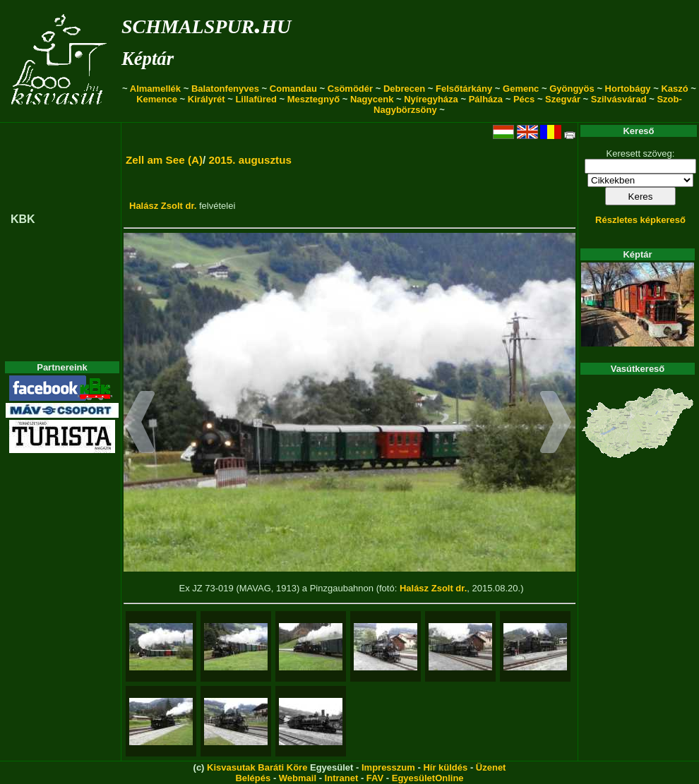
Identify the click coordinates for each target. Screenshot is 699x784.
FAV (375, 778)
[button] (139, 424)
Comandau (293, 89)
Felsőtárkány (464, 89)
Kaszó (674, 89)
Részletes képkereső (640, 220)
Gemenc (521, 89)
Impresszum (388, 767)
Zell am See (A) (164, 160)
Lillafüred (256, 99)
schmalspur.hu (206, 24)
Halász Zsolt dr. (163, 206)
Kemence (157, 99)
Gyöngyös (572, 89)
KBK (23, 219)
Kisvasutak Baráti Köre (257, 767)
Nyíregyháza (431, 99)
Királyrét (207, 99)
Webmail (298, 778)
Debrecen (404, 89)
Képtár (148, 59)
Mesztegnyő (313, 99)
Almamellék (155, 89)
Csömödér (350, 89)
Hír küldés (445, 767)
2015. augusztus (250, 160)
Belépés (253, 778)
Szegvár (563, 99)
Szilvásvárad (619, 99)
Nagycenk (372, 99)
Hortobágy (628, 89)
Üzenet (491, 767)
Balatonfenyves (225, 89)
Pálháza (486, 99)
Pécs (524, 99)
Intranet (342, 778)
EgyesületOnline (428, 778)
